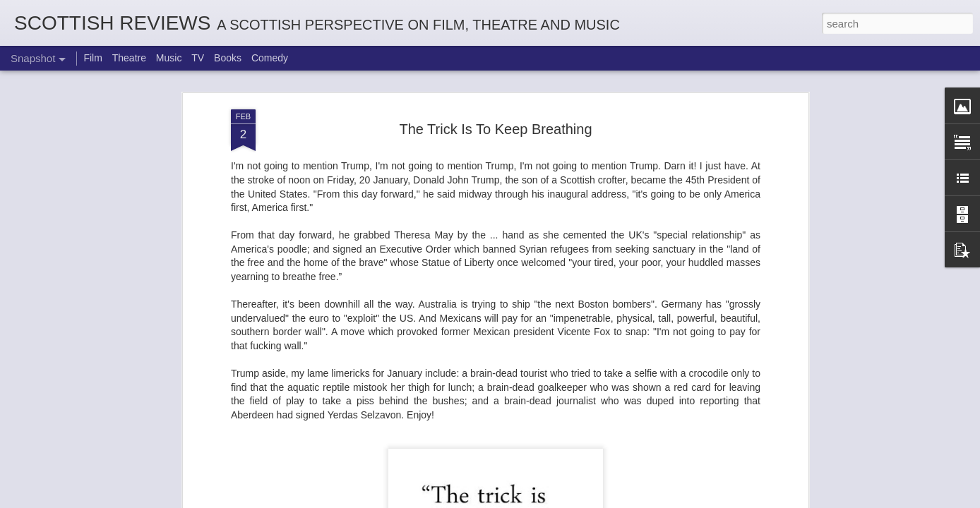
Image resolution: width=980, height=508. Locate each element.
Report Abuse (576, 500)
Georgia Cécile (773, 442)
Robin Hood (606, 434)
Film (92, 58)
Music (169, 58)
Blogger (534, 500)
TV (198, 58)
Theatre (129, 58)
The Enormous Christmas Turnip (112, 435)
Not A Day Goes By (431, 436)
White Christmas (266, 442)
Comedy (270, 58)
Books (228, 58)
